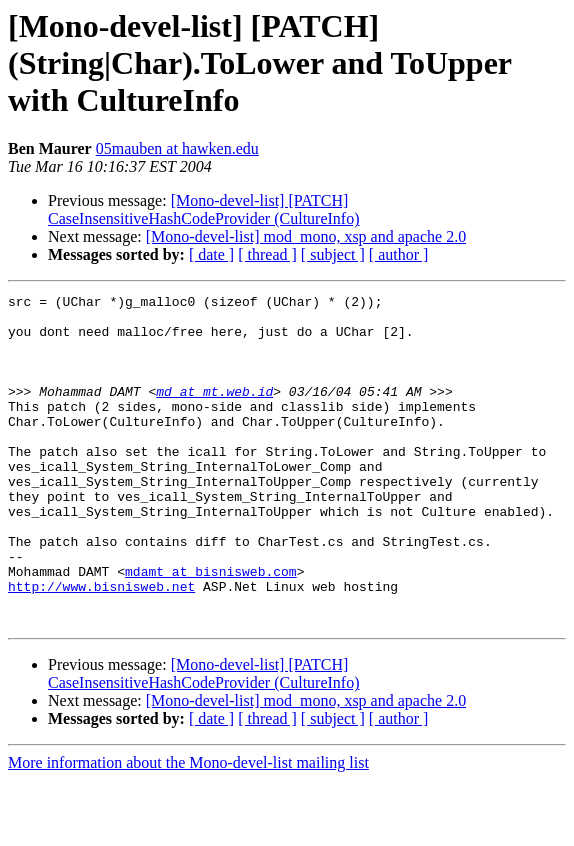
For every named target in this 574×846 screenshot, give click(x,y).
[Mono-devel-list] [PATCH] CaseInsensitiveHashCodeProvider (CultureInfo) (203, 209)
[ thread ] (267, 254)
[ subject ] (333, 254)
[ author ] (399, 254)
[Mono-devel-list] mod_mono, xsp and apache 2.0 (306, 236)
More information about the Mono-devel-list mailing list (188, 828)
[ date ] (211, 254)
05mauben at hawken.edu (177, 148)
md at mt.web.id (214, 412)
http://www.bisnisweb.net (101, 646)
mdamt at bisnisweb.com (211, 628)
